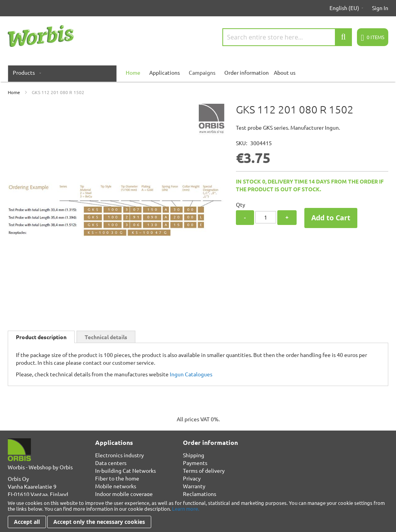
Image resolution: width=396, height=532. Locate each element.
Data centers (111, 463)
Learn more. (186, 509)
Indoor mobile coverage (124, 494)
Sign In (380, 8)
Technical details (106, 337)
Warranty (194, 486)
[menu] (198, 72)
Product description (41, 337)
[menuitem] (25, 72)
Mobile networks (116, 486)
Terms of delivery (204, 470)
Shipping (194, 455)
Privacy (192, 478)
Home (14, 92)
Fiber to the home (117, 478)
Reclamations (200, 494)
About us (285, 72)
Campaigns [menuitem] (202, 72)
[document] (198, 514)
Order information (247, 72)
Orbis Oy (18, 479)
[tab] (41, 337)
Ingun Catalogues (191, 374)
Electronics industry (119, 455)
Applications (165, 72)
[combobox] (287, 37)
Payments (195, 463)
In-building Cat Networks (125, 470)
